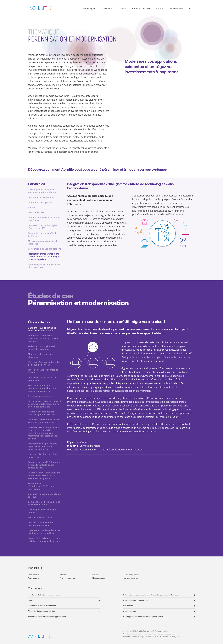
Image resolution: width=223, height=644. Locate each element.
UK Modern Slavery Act (170, 637)
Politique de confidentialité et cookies (159, 634)
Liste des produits (132, 575)
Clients (122, 9)
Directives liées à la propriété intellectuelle (141, 637)
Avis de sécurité (131, 578)
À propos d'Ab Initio (141, 9)
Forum (159, 9)
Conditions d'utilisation (133, 634)
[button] (80, 595)
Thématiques (89, 9)
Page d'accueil (34, 575)
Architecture (107, 9)
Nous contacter (176, 9)
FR (191, 9)
